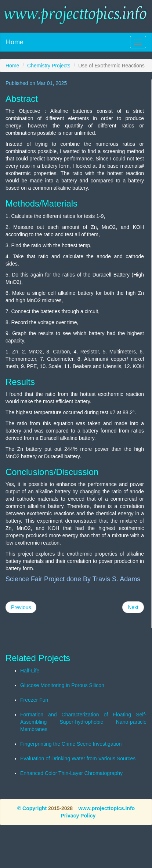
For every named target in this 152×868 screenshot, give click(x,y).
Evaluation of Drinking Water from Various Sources (78, 758)
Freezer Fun (34, 700)
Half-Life (30, 671)
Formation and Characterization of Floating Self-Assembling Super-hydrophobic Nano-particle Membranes (83, 722)
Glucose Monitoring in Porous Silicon (62, 685)
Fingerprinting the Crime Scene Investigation (71, 744)
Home (15, 42)
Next (133, 607)
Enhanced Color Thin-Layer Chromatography (71, 773)
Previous (21, 607)
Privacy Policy (78, 816)
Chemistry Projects (49, 66)
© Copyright (32, 808)
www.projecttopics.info (107, 808)
